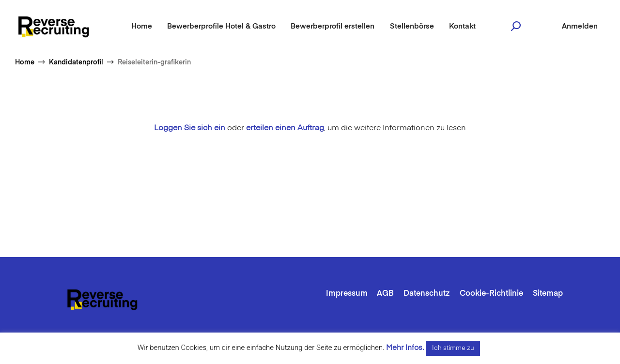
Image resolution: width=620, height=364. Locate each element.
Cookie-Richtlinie (491, 294)
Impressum (347, 294)
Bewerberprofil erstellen (333, 26)
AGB (385, 294)
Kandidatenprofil (76, 62)
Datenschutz (427, 294)
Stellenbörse (412, 26)
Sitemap (548, 294)
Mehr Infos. (405, 348)
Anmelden (580, 26)
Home (142, 26)
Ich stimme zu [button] (453, 348)
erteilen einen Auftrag (285, 128)
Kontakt (462, 26)
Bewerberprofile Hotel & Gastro (221, 26)
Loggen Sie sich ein (190, 128)
